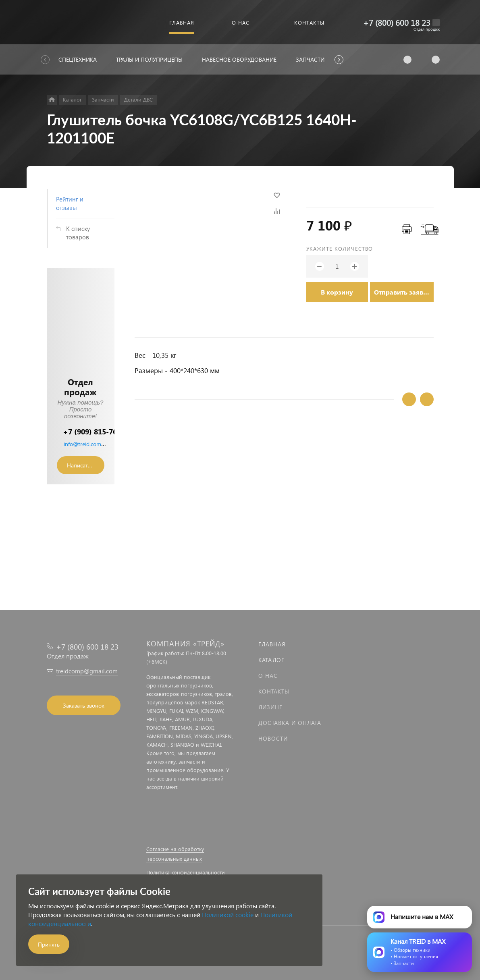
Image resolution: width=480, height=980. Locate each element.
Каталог (271, 660)
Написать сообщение (86, 465)
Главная (272, 644)
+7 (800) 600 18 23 (397, 22)
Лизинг (270, 707)
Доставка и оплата (290, 723)
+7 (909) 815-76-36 (95, 431)
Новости (273, 738)
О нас (268, 676)
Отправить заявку (402, 292)
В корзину (337, 292)
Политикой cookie (228, 915)
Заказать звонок (84, 705)
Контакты (274, 691)
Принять (49, 944)
